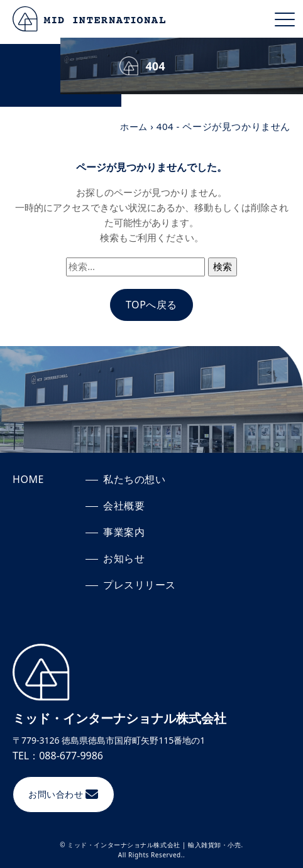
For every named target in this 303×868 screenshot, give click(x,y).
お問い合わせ (56, 794)
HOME (28, 479)
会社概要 (124, 506)
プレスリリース (140, 585)
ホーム (133, 126)
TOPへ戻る (151, 305)
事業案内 (124, 532)
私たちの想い (135, 479)
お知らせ (124, 558)
